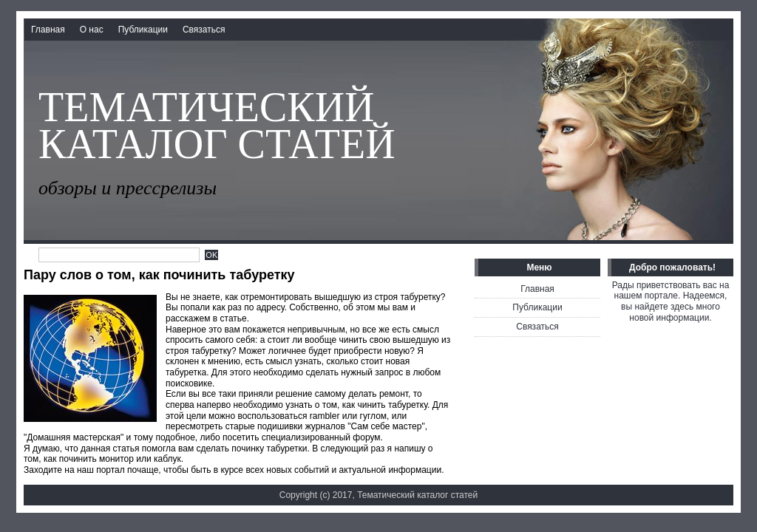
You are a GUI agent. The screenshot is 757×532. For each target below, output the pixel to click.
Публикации (143, 30)
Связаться (204, 30)
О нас (92, 30)
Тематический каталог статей (217, 126)
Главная (48, 30)
